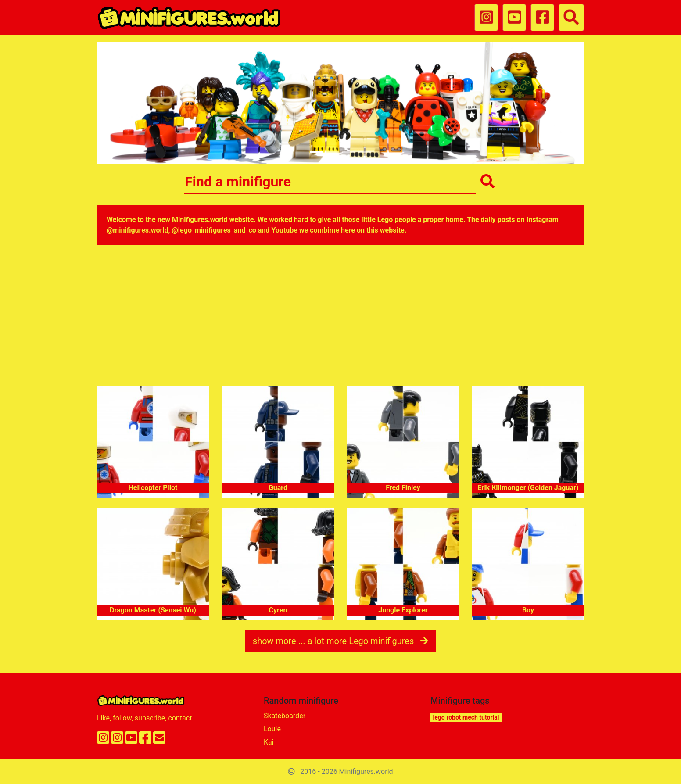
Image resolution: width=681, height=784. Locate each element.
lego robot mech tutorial (466, 717)
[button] (134, 103)
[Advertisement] (340, 317)
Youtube (284, 230)
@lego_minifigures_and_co (214, 230)
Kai (269, 742)
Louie (272, 729)
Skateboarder (285, 716)
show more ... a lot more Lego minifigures (340, 641)
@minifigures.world (138, 230)
